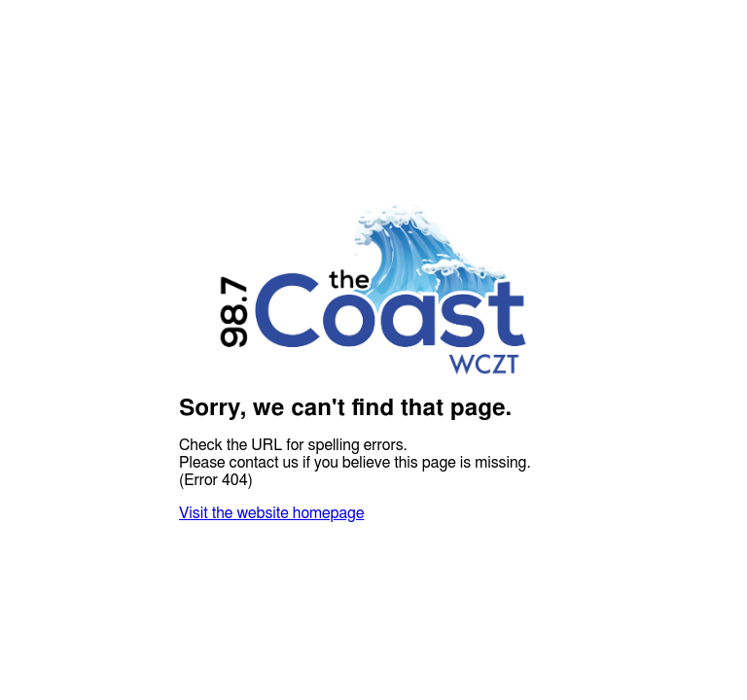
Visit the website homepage (271, 513)
